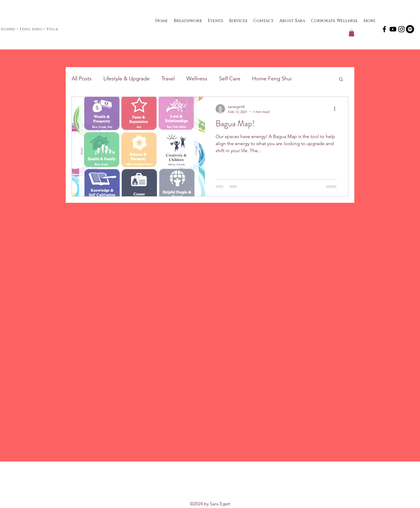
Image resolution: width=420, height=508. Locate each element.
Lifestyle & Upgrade (127, 79)
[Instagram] (401, 29)
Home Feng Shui (272, 79)
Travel (168, 79)
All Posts (82, 79)
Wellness (197, 79)
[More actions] (337, 109)
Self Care (230, 79)
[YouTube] (393, 29)
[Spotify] (410, 29)
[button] (352, 33)
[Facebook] (384, 29)
